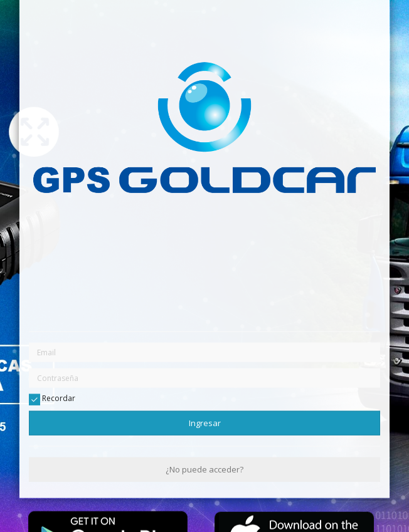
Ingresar (205, 422)
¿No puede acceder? (204, 469)
